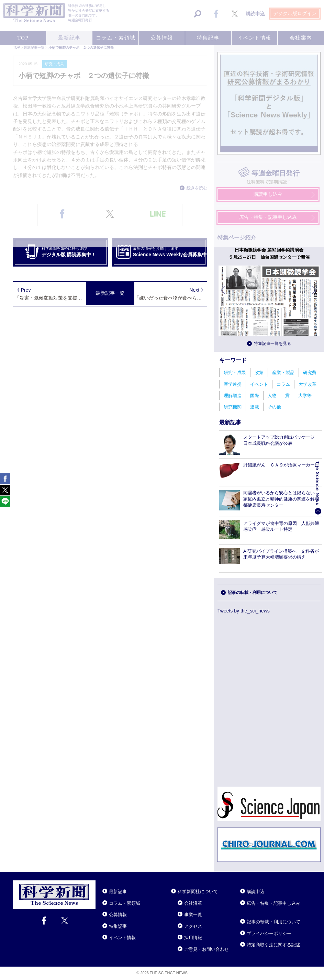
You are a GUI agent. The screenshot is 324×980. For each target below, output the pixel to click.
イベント (259, 384)
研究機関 (233, 407)
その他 (274, 407)
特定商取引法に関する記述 (273, 945)
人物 (272, 396)
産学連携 (233, 384)
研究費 (310, 373)
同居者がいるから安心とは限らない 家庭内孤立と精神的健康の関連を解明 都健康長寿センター (283, 499)
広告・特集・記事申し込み (273, 903)
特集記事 (118, 926)
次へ (314, 295)
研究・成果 (235, 373)
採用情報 (193, 938)
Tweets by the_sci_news (244, 611)
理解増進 (233, 396)
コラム (283, 384)
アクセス (193, 926)
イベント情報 (122, 938)
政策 (259, 373)
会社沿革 (193, 903)
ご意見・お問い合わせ (206, 949)
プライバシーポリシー (269, 933)
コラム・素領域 (125, 903)
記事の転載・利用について (253, 593)
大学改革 (308, 384)
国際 (255, 396)
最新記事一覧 (110, 293)
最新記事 (118, 892)
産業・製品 (283, 373)
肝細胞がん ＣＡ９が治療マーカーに (281, 465)
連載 (255, 407)
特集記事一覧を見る (272, 343)
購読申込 (256, 892)
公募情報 (118, 915)
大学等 (305, 396)
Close (102, 883)
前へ (224, 295)
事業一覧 (193, 915)
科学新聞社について (198, 892)
